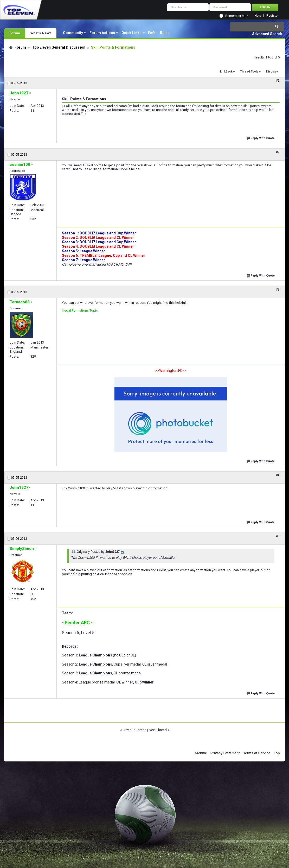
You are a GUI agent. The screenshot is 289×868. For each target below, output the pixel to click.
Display (271, 72)
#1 (278, 81)
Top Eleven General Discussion (59, 47)
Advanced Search (267, 34)
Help (258, 16)
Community (73, 33)
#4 (278, 475)
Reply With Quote (261, 138)
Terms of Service (257, 753)
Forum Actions (102, 33)
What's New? (41, 33)
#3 (278, 290)
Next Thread (158, 730)
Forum (15, 33)
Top (277, 753)
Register (272, 16)
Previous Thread (134, 730)
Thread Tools (249, 72)
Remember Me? (236, 16)
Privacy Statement (225, 753)
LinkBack (226, 72)
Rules (165, 33)
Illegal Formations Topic (80, 310)
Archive (201, 753)
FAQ (151, 33)
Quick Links (131, 33)
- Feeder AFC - (77, 623)
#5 (278, 536)
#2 (278, 152)
